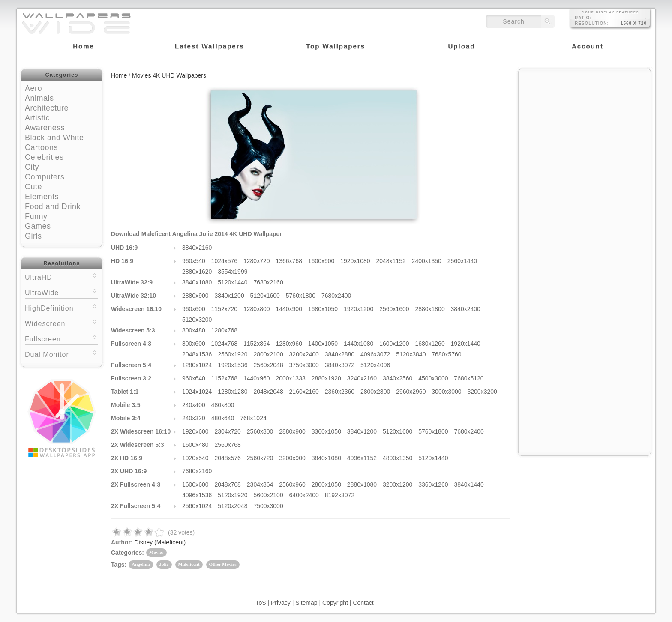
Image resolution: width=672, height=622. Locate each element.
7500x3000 (268, 506)
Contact (363, 603)
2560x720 (260, 458)
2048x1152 (391, 261)
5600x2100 (268, 495)
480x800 (223, 405)
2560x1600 (394, 309)
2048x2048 (268, 392)
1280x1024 (197, 365)
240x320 (194, 418)
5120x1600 (265, 296)
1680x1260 (430, 344)
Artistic (37, 118)
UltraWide (61, 292)
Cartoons (41, 147)
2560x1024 (197, 506)
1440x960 (257, 378)
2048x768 (228, 484)
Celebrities (44, 157)
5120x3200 (197, 320)
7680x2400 (336, 296)
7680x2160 (268, 282)
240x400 (194, 405)
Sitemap (306, 603)
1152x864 (257, 344)
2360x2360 (340, 392)
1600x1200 (394, 344)
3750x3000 (304, 365)
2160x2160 (304, 392)
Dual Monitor (61, 354)
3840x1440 (469, 484)
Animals (39, 98)
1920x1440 (466, 344)
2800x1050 (326, 484)
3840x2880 (340, 354)
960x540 (194, 261)
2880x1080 (362, 484)
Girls (33, 236)
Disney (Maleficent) (160, 542)
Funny (36, 216)
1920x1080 (355, 261)
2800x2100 (268, 354)
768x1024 (253, 418)
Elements (42, 197)
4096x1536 (197, 495)
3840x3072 (340, 365)
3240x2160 (362, 378)
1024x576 (225, 261)
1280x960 (289, 344)
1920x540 (195, 458)
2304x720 (228, 431)
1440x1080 (358, 344)
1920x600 (195, 431)
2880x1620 (197, 272)
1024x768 (225, 344)
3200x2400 (304, 354)
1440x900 (289, 309)
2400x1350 (427, 261)
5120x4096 (375, 365)
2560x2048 (268, 365)
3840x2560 (397, 378)
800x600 (194, 344)
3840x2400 (466, 309)
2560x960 (292, 484)
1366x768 (289, 261)
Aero (33, 88)
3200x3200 (482, 392)
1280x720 (257, 261)
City (32, 167)
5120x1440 (232, 282)
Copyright (335, 603)
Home (119, 75)
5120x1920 (232, 495)
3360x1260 (433, 484)
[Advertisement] (585, 127)
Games (38, 226)
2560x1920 (232, 354)
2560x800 (260, 431)
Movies (156, 552)
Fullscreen (61, 338)
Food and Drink (53, 206)
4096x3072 (375, 354)
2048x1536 (197, 354)
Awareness (45, 128)
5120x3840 (411, 354)
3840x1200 (229, 296)
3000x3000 (446, 392)
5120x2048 (232, 506)
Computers (45, 177)
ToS (261, 603)
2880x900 (195, 296)
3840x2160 (197, 248)
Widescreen (61, 323)
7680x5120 (469, 378)
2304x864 (260, 484)
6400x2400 (304, 495)
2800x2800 (375, 392)
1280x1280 (232, 392)
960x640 (194, 378)
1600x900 (321, 261)
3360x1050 (326, 431)
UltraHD (61, 277)
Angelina (141, 564)
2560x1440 (462, 261)
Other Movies (223, 564)
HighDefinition (61, 307)
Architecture (47, 108)
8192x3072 (340, 495)
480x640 (223, 418)
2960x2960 (411, 392)
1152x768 (225, 378)
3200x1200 (397, 484)
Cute (33, 187)
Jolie (164, 564)
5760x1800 (301, 296)
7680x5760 (446, 354)
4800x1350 (397, 458)
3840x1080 (197, 282)
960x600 (194, 309)
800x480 (194, 330)
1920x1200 (358, 309)
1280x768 (225, 330)
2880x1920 (326, 378)
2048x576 (228, 458)
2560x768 (228, 445)
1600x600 (195, 484)
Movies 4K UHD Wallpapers (169, 75)
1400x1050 (323, 344)
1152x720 (225, 309)
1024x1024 (197, 392)
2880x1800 (430, 309)
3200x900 (292, 458)
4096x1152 (362, 458)
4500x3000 (433, 378)
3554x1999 (232, 272)
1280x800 (257, 309)
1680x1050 (323, 309)
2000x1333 (290, 378)
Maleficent (189, 564)
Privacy (281, 603)
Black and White (54, 138)
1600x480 (195, 445)
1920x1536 (232, 365)
